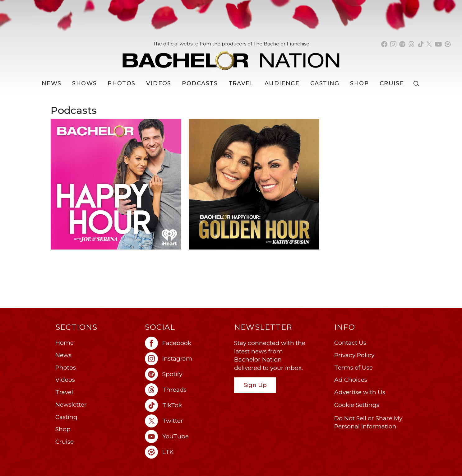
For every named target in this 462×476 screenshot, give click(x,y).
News (63, 355)
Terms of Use (353, 368)
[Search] (418, 84)
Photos (122, 83)
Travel (241, 83)
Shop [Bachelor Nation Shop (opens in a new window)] (359, 83)
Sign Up (255, 385)
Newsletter (71, 405)
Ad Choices (351, 380)
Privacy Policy (354, 355)
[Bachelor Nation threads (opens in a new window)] (411, 44)
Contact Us (350, 343)
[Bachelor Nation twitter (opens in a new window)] (429, 44)
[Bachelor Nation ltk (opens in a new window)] (187, 452)
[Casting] (325, 83)
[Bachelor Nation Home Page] (231, 57)
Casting (66, 417)
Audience (282, 83)
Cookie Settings (357, 405)
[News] (52, 83)
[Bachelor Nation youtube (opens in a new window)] (438, 44)
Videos (159, 83)
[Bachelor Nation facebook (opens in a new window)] (384, 44)
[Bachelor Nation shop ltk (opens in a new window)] (448, 44)
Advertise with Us (360, 392)
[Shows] (84, 83)
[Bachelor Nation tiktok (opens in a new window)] (421, 44)
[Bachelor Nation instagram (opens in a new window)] (393, 44)
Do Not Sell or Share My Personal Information (368, 422)
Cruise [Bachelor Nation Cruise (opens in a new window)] (392, 83)
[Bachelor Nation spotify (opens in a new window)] (402, 44)
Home (65, 343)
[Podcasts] (200, 83)
